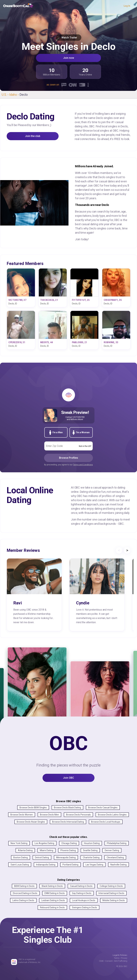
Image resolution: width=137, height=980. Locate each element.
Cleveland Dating (115, 857)
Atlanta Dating (25, 850)
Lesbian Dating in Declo (53, 900)
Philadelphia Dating (117, 843)
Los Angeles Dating (44, 843)
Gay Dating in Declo (82, 893)
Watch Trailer (69, 38)
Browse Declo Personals (78, 815)
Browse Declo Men (49, 815)
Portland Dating (70, 865)
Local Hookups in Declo (84, 900)
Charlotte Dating (91, 857)
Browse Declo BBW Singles (33, 808)
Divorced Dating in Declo (25, 893)
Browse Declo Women (22, 815)
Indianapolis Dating (46, 865)
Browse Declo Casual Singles (103, 808)
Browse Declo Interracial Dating (68, 822)
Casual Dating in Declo (81, 886)
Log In (127, 6)
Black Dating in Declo (52, 886)
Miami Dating (47, 850)
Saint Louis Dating (20, 865)
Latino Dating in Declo (23, 900)
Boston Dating (21, 857)
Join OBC (68, 778)
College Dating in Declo (111, 886)
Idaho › (14, 95)
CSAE (101, 961)
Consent (109, 961)
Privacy (124, 958)
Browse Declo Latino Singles (112, 815)
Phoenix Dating (68, 850)
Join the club (33, 136)
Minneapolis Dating (66, 857)
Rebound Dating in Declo (52, 907)
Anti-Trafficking (121, 961)
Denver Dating (112, 850)
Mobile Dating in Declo (114, 900)
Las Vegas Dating (94, 865)
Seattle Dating (90, 850)
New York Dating (19, 843)
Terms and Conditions (83, 465)
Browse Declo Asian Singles (31, 822)
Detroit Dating (42, 857)
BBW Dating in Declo (24, 886)
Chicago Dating (69, 843)
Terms (117, 958)
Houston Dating (92, 843)
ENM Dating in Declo (55, 893)
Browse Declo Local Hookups (106, 822)
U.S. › (5, 95)
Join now (69, 58)
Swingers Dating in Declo (84, 907)
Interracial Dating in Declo (111, 893)
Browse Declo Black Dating (67, 808)
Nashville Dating (118, 865)
